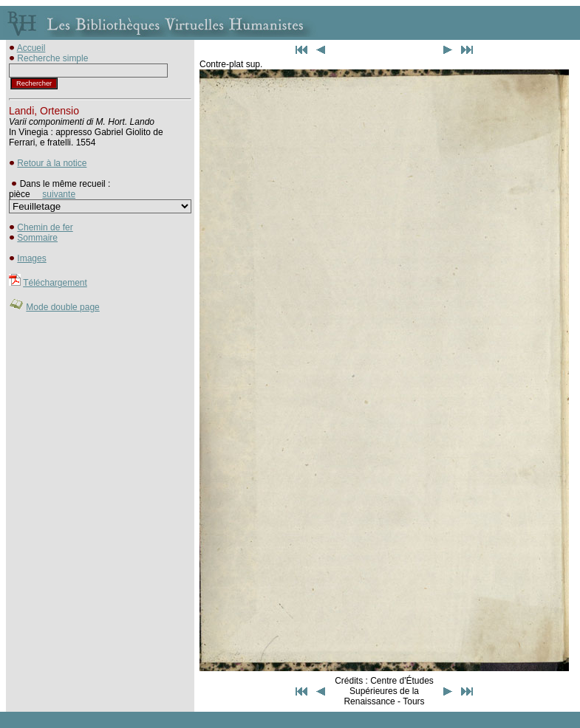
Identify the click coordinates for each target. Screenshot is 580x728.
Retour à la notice (52, 163)
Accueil (31, 48)
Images (31, 258)
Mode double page (62, 307)
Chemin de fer (45, 227)
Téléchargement (55, 283)
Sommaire (37, 238)
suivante (59, 194)
